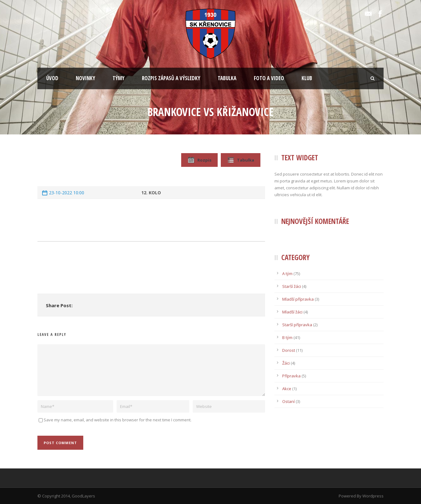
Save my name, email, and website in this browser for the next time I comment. (118, 420)
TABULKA (227, 78)
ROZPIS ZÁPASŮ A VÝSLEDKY (171, 78)
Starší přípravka (297, 325)
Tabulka (241, 160)
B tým (287, 337)
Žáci (286, 363)
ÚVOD (52, 78)
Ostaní (288, 401)
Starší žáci (292, 286)
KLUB (307, 78)
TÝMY (119, 78)
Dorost (289, 350)
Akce (287, 389)
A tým (287, 274)
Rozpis (199, 160)
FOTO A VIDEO (269, 78)
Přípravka (291, 376)
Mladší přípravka (298, 299)
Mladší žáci (292, 312)
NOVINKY (85, 78)
